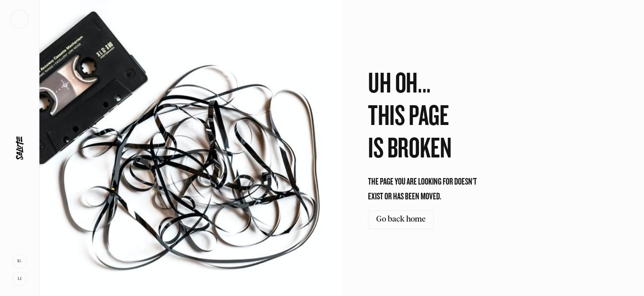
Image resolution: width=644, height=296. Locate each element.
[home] (20, 148)
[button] (20, 19)
